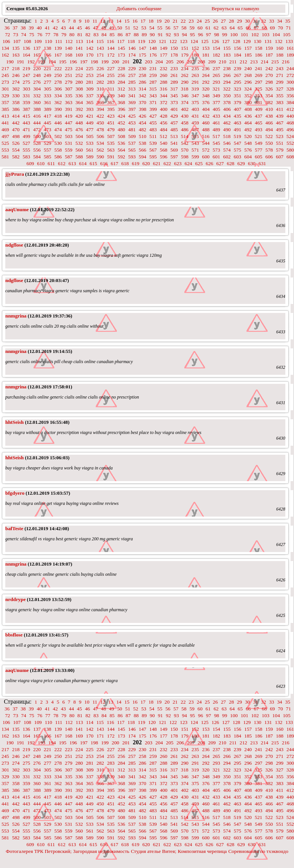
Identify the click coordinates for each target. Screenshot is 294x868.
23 (191, 21)
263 (195, 75)
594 (142, 157)
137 (37, 48)
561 (90, 150)
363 (69, 102)
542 (185, 143)
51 (128, 28)
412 (290, 109)
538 (142, 143)
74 (24, 35)
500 (37, 136)
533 (90, 143)
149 (164, 48)
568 (164, 150)
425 (132, 116)
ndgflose (14, 245)
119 (142, 41)
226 (100, 68)
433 (216, 116)
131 (268, 41)
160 (280, 48)
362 (58, 102)
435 (237, 116)
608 (290, 157)
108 (28, 41)
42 (55, 28)
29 (240, 21)
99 (224, 35)
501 (47, 136)
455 (153, 123)
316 (164, 89)
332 (37, 96)
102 (255, 35)
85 (112, 35)
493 (259, 130)
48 (103, 28)
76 (40, 35)
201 (126, 62)
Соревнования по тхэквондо (258, 851)
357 (5, 102)
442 (16, 123)
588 (79, 157)
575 (237, 150)
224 (79, 68)
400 (164, 109)
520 (248, 136)
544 (206, 143)
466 (269, 123)
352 (248, 96)
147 (142, 48)
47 (96, 28)
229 (132, 68)
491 (237, 130)
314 (142, 89)
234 (185, 68)
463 (237, 123)
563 (111, 150)
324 (248, 89)
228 (121, 68)
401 (174, 109)
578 (269, 150)
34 (279, 21)
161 (290, 48)
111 (59, 41)
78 (56, 35)
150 (174, 48)
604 (248, 157)
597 (174, 157)
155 (227, 48)
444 (37, 123)
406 (227, 109)
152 (195, 48)
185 (248, 55)
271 (280, 75)
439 (280, 116)
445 (47, 123)
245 (5, 75)
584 (37, 157)
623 (178, 163)
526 (16, 143)
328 (290, 89)
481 (132, 130)
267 (237, 75)
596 (164, 157)
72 (7, 35)
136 (26, 48)
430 (185, 116)
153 (206, 48)
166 (47, 55)
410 (269, 109)
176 (153, 55)
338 (100, 96)
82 (88, 35)
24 (199, 21)
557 (47, 150)
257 (132, 75)
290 (185, 82)
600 (206, 157)
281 (90, 82)
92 (168, 35)
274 (16, 82)
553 (5, 150)
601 (216, 157)
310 (100, 89)
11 (95, 21)
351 (237, 96)
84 (104, 35)
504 (79, 136)
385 (5, 109)
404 (206, 109)
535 (111, 143)
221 (47, 68)
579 (280, 150)
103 (266, 35)
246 (16, 75)
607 (280, 157)
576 (248, 150)
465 (259, 123)
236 (206, 68)
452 (121, 123)
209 (212, 62)
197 (84, 62)
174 (132, 55)
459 (195, 123)
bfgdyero (15, 493)
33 (272, 21)
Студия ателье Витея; (153, 851)
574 (227, 150)
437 (259, 116)
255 (111, 75)
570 (185, 150)
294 (227, 82)
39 (31, 28)
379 (237, 102)
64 (232, 28)
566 (142, 150)
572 (206, 150)
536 (121, 143)
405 (216, 109)
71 (289, 28)
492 (248, 130)
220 (37, 68)
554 (16, 150)
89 (144, 35)
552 (290, 143)
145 (121, 48)
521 (259, 136)
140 (69, 48)
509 (132, 136)
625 (199, 163)
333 (47, 96)
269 (259, 75)
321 (216, 89)
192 (31, 62)
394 (100, 109)
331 (26, 96)
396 (121, 109)
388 (37, 109)
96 (200, 35)
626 (210, 163)
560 (79, 150)
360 (37, 102)
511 (153, 136)
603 (237, 157)
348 (206, 96)
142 (90, 48)
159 (269, 48)
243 (280, 68)
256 (121, 75)
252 (79, 75)
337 (90, 96)
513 (174, 136)
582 (16, 157)
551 (280, 143)
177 (164, 55)
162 (5, 55)
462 (227, 123)
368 (121, 102)
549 (259, 143)
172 (111, 55)
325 (259, 89)
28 (231, 21)
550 (269, 143)
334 (58, 96)
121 (162, 41)
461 (216, 123)
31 (255, 21)
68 (264, 28)
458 (185, 123)
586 (58, 157)
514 (185, 136)
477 (90, 130)
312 (121, 89)
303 (26, 89)
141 (79, 48)
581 (5, 157)
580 (290, 150)
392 (79, 109)
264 (206, 75)
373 (174, 102)
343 (153, 96)
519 (237, 136)
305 (47, 89)
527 (26, 143)
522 (269, 136)
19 (159, 21)
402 (185, 109)
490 (227, 130)
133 (289, 41)
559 (69, 150)
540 (164, 143)
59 (192, 28)
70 (280, 28)
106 (6, 41)
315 (153, 89)
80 (72, 35)
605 (259, 157)
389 (47, 109)
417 (47, 116)
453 (132, 123)
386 (16, 109)
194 (52, 62)
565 (132, 150)
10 (87, 21)
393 (90, 109)
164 (26, 55)
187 (269, 55)
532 (79, 143)
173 (121, 55)
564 (121, 150)
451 (111, 123)
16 (135, 21)
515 (195, 136)
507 (111, 136)
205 (170, 62)
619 (136, 163)
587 (69, 157)
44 (71, 28)
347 (195, 96)
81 (80, 35)
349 (216, 96)
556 (37, 150)
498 (16, 136)
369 (132, 102)
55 (160, 28)
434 (227, 116)
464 (248, 123)
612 (62, 163)
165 (37, 55)
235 (195, 68)
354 (269, 96)
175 (142, 55)
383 (280, 102)
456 (164, 123)
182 (216, 55)
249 (47, 75)
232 (164, 68)
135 (16, 48)
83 (96, 35)
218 (16, 68)
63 (224, 28)
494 (269, 130)
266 (227, 75)
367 (111, 102)
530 (58, 143)
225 (90, 68)
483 (153, 130)
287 (153, 82)
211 (233, 62)
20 (167, 21)
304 (37, 89)
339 (111, 96)
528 (37, 143)
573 (216, 150)
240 (248, 68)
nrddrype (15, 599)
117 (121, 41)
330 (16, 96)
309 (90, 89)
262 (185, 75)
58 (184, 28)
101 (245, 35)
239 (237, 68)
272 (290, 75)
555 (26, 150)
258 (142, 75)
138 (47, 48)
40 (39, 28)
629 (241, 163)
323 (237, 89)
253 (90, 75)
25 (207, 21)
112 (69, 41)
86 (120, 35)
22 (183, 21)
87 (128, 35)
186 (259, 55)
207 (191, 62)
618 (125, 163)
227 (111, 68)
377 (216, 102)
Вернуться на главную (235, 8)
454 (142, 123)
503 (69, 136)
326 (269, 89)
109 (38, 41)
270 (269, 75)
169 (79, 55)
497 (5, 136)
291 (195, 82)
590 (100, 157)
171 (100, 55)
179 (185, 55)
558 (58, 150)
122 (173, 41)
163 (16, 55)
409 (259, 109)
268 (248, 75)
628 (231, 163)
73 (16, 35)
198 (94, 62)
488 (206, 130)
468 (290, 123)
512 (164, 136)
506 (100, 136)
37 (15, 28)
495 (280, 130)
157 (248, 48)
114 (90, 41)
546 (227, 143)
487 (195, 130)
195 (63, 62)
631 (262, 163)
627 (220, 163)
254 (100, 75)
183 (227, 55)
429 (174, 116)
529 (47, 143)
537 (132, 143)
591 (111, 157)
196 (73, 62)
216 (286, 62)
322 (227, 89)
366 (100, 102)
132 (279, 41)
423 (111, 116)
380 (248, 102)
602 (227, 157)
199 (105, 62)
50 (120, 28)
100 (234, 35)
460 (206, 123)
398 (142, 109)
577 (259, 150)
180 (195, 55)
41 (47, 28)
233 (174, 68)
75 (31, 35)
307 (69, 89)
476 (79, 130)
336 (79, 96)
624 (188, 163)
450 (100, 123)
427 (153, 116)
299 (280, 82)
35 (288, 21)
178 (174, 55)
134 (5, 48)
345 (174, 96)
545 (216, 143)
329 (5, 96)
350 (227, 96)
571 (195, 150)
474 (58, 130)
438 (269, 116)
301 (5, 89)
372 (164, 102)
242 (269, 68)
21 (175, 21)
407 (237, 109)
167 (58, 55)
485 (174, 130)
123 (184, 41)
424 (121, 116)
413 (5, 116)
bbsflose (14, 635)
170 (90, 55)
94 (185, 35)
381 (259, 102)
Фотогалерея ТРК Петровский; (39, 851)
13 (111, 21)
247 (26, 75)
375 (195, 102)
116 (110, 41)
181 (206, 55)
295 (237, 82)
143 (100, 48)
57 (176, 28)
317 (174, 89)
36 (7, 28)
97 (209, 35)
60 (200, 28)
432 (206, 116)
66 (248, 28)
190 (10, 62)
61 (208, 28)
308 (79, 89)
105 (287, 35)
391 (69, 109)
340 (121, 96)
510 (142, 136)
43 (63, 28)
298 (269, 82)
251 (69, 75)
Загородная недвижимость (101, 851)
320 (206, 89)
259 (153, 75)
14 (119, 21)
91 (160, 35)
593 (132, 157)
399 (153, 109)
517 (216, 136)
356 (290, 96)
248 (37, 75)
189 (290, 55)
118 (131, 41)
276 (37, 82)
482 (142, 130)
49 (111, 28)
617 (115, 163)
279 (69, 82)
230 (142, 68)
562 (100, 150)
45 (79, 28)
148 (153, 48)
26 (215, 21)
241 (259, 68)
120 (152, 41)
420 (79, 116)
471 (26, 130)
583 (26, 157)
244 (290, 68)
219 (26, 68)
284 (121, 82)
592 (121, 157)
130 (257, 41)
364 (79, 102)
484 (164, 130)
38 (23, 28)
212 (243, 62)
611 (51, 163)
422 (100, 116)
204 (159, 62)
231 (153, 68)
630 (252, 163)
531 (69, 143)
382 (269, 102)
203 (149, 62)
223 (69, 68)
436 (248, 116)
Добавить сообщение (139, 8)
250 (58, 75)
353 (259, 96)
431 (195, 116)
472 (37, 130)
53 (144, 28)
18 (151, 21)
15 (127, 21)
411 (280, 109)
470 (16, 130)
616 (104, 163)
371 (153, 102)
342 (142, 96)
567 (153, 150)
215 (275, 62)
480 (121, 130)
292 (206, 82)
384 (290, 102)
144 (111, 48)
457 (174, 123)
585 (47, 157)
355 (280, 96)
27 (223, 21)
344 (164, 96)
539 (153, 143)
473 (47, 130)
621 (157, 163)
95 (192, 35)
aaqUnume (17, 209)
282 (100, 82)
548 (248, 143)
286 (142, 82)
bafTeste (14, 528)
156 (237, 48)
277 (47, 82)
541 (174, 143)
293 (216, 82)
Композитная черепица (202, 851)
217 (5, 68)
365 (90, 102)
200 (115, 62)
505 (90, 136)
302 (16, 89)
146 (132, 48)
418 (58, 116)
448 (79, 123)
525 (5, 143)
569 (174, 150)
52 (136, 28)
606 (269, 157)
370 (142, 102)
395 (111, 109)
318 (185, 89)
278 (58, 82)
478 (100, 130)
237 (216, 68)
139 (58, 48)
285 (132, 82)
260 (164, 75)
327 (280, 89)
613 (72, 163)
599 (195, 157)
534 (100, 143)
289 (174, 82)
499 (26, 136)
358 (16, 102)
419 (69, 116)
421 (90, 116)
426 (142, 116)
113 (80, 41)
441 (5, 123)
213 (254, 62)
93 (176, 35)
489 (216, 130)
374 (185, 102)
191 (20, 62)
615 (93, 163)
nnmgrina (16, 316)
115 (100, 41)
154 (216, 48)
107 (17, 41)
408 (248, 109)
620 (146, 163)
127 (226, 41)
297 (259, 82)
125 (205, 41)
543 (195, 143)
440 (290, 116)
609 (30, 163)
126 (215, 41)
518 (227, 136)
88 (136, 35)
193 (41, 62)
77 (48, 35)
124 (194, 41)
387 (26, 109)
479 (111, 130)
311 (111, 89)
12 (103, 21)
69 (272, 28)
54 (152, 28)
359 (26, 102)
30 (247, 21)
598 (185, 157)
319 (195, 89)
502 (58, 136)
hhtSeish (15, 422)
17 (143, 21)
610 (41, 163)
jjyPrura (15, 174)
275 (26, 82)
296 (248, 82)
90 (152, 35)
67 (256, 28)
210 (222, 62)
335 (69, 96)
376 (206, 102)
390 (58, 109)
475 (69, 130)
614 (83, 163)
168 (69, 55)
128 (236, 41)
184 (237, 55)
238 (227, 68)
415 (26, 116)
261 (174, 75)
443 (26, 123)
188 (280, 55)
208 (201, 62)
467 (280, 123)
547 (237, 143)
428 (164, 116)
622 (167, 163)
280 (79, 82)
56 (168, 28)
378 (227, 102)
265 (216, 75)
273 (5, 82)
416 (37, 116)
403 (195, 109)
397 (132, 109)
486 (185, 130)
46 (87, 28)
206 (180, 62)
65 (240, 28)
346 (185, 96)
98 (217, 35)
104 (276, 35)
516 (206, 136)
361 (47, 102)
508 (121, 136)
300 (290, 82)
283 (111, 82)
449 (90, 123)
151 (185, 48)
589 (90, 157)
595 (153, 157)
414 (16, 116)
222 (58, 68)
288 (164, 82)
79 (64, 35)
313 (132, 89)
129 (247, 41)
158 (259, 48)
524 (290, 136)
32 (264, 21)
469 (5, 130)
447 (69, 123)
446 (58, 123)
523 (280, 136)
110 (49, 41)
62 (216, 28)
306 (58, 89)
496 (290, 130)
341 (132, 96)
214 (265, 62)
